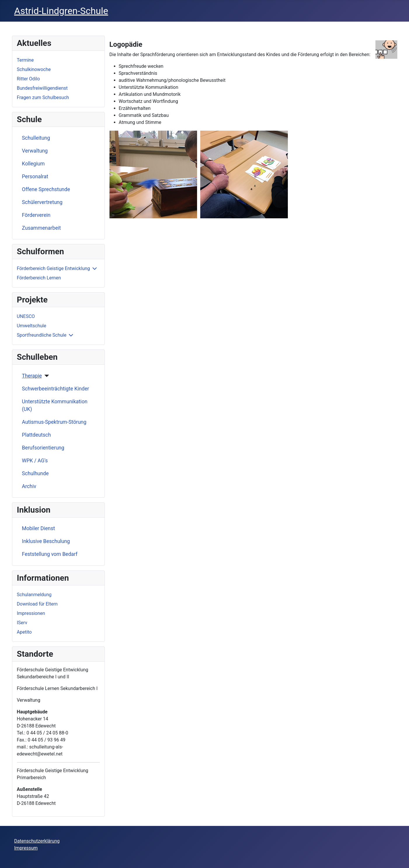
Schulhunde (35, 473)
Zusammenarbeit (41, 228)
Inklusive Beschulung (46, 541)
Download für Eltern (37, 604)
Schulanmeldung (34, 595)
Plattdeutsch (36, 435)
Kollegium (33, 164)
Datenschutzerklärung (37, 841)
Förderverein (36, 215)
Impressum (26, 848)
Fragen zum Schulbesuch (43, 97)
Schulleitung (36, 138)
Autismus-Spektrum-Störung (54, 422)
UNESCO (26, 316)
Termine (25, 60)
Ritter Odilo (28, 79)
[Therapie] (45, 376)
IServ (22, 623)
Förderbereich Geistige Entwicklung (53, 268)
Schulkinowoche (34, 69)
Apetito (24, 632)
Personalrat (35, 177)
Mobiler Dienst (38, 528)
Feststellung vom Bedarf (50, 554)
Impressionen (31, 613)
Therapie (32, 376)
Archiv (29, 486)
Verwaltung (35, 151)
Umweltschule (32, 326)
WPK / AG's (35, 461)
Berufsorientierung (43, 448)
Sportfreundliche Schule (42, 335)
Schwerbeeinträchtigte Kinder (55, 389)
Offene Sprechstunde (46, 189)
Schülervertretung (42, 202)
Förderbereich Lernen (39, 278)
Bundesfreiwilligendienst (42, 88)
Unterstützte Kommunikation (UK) (55, 405)
